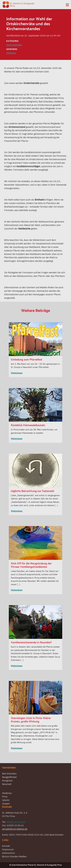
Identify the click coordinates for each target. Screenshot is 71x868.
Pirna (5, 796)
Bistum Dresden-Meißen (14, 856)
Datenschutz (8, 853)
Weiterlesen (17, 373)
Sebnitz (6, 800)
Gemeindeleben (14, 45)
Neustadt (7, 784)
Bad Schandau (9, 773)
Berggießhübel (9, 777)
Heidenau (11, 53)
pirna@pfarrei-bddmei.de (15, 829)
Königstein (7, 780)
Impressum (8, 849)
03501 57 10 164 (16, 822)
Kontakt (6, 846)
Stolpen (6, 803)
